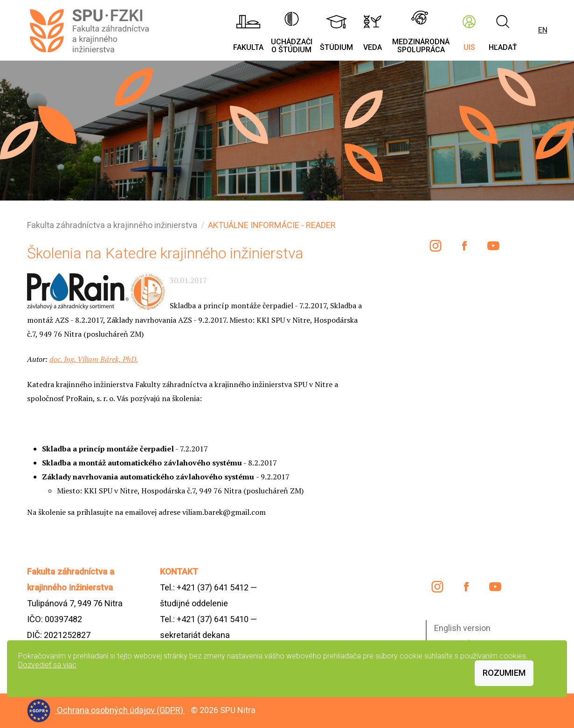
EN (543, 30)
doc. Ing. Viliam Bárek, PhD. (94, 359)
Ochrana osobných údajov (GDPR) (121, 710)
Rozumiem (504, 673)
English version (462, 628)
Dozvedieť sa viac (47, 665)
